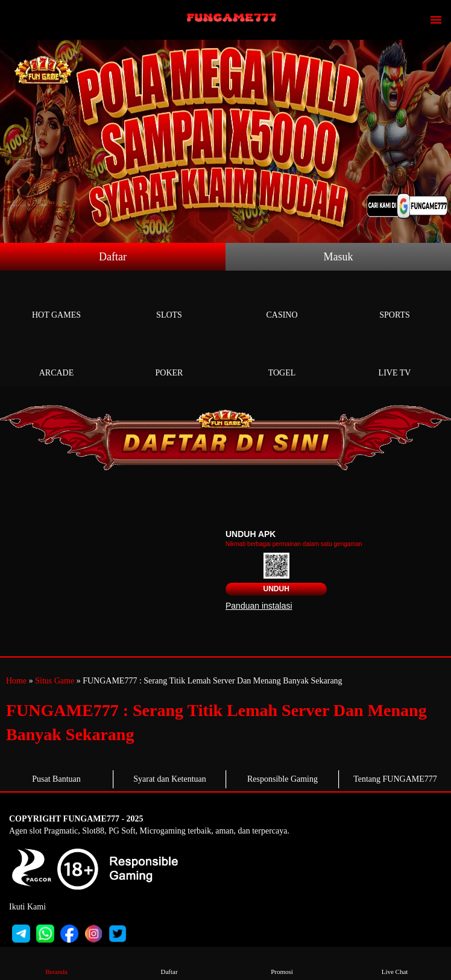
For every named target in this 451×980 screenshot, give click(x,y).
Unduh (276, 589)
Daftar (113, 257)
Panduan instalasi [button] (259, 606)
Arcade (56, 359)
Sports (395, 301)
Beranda (57, 963)
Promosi (282, 963)
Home (16, 681)
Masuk (339, 257)
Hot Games (56, 301)
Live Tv (395, 359)
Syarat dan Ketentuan (170, 779)
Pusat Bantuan (56, 779)
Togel (282, 359)
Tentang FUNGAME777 (395, 779)
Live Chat (395, 963)
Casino (282, 301)
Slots (169, 301)
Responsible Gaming (282, 779)
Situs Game (55, 681)
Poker (169, 359)
